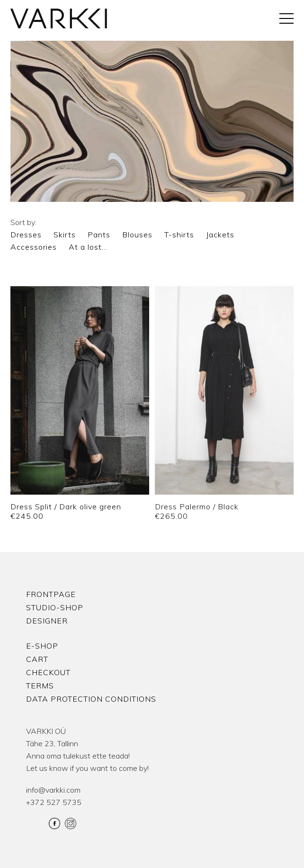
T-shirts (179, 235)
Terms (40, 686)
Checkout (48, 672)
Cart (37, 659)
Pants (99, 235)
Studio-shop (55, 607)
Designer (47, 621)
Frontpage (51, 594)
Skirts (65, 235)
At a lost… (88, 247)
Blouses (137, 235)
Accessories (34, 247)
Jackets (220, 235)
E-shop (42, 646)
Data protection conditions (91, 699)
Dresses (26, 235)
